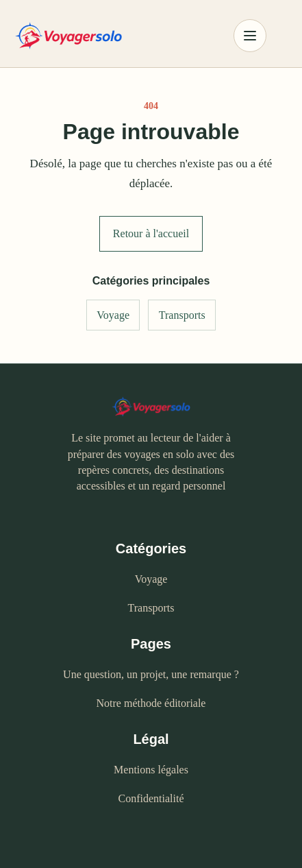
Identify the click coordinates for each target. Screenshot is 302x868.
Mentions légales (151, 770)
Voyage (113, 315)
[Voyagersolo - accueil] (113, 36)
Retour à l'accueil (151, 233)
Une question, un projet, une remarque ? (151, 674)
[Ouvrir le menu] (250, 36)
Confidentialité (151, 798)
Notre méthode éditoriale (151, 703)
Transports (182, 315)
